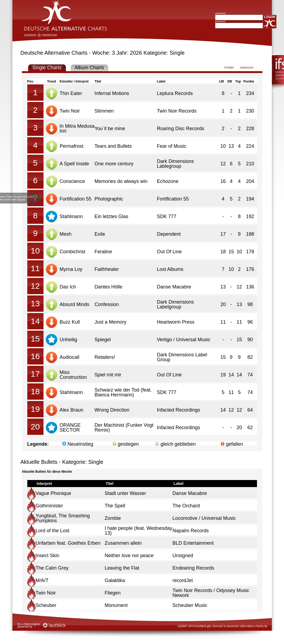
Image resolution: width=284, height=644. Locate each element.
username (220, 13)
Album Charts (89, 68)
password (220, 21)
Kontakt (229, 68)
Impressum (247, 68)
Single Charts (47, 68)
